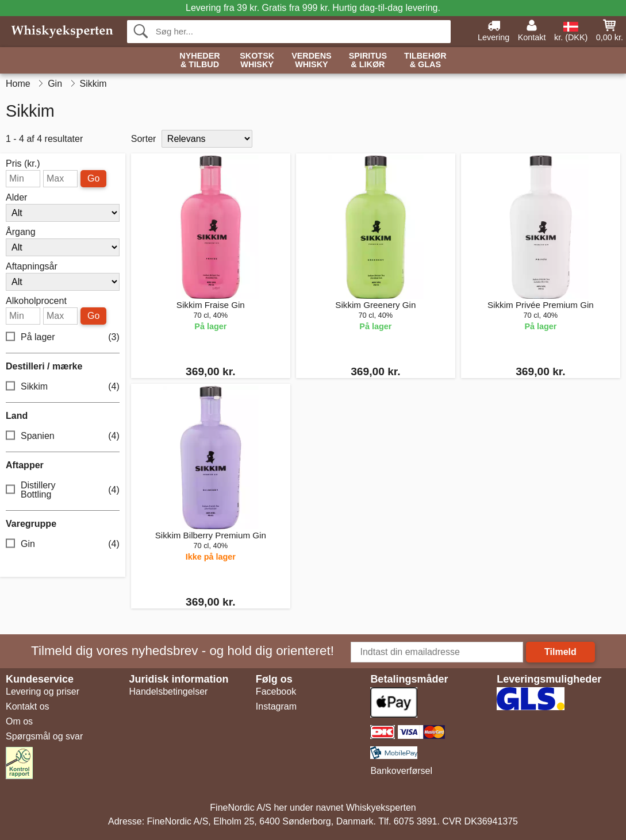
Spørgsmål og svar (44, 736)
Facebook (276, 691)
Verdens (312, 61)
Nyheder (199, 61)
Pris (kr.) (23, 164)
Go (93, 178)
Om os (19, 721)
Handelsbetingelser (168, 691)
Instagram (276, 706)
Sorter (144, 139)
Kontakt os (28, 706)
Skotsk (257, 61)
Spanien (63, 436)
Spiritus (368, 61)
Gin (63, 544)
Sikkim (63, 387)
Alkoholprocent (36, 301)
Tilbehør (425, 61)
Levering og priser (43, 691)
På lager (63, 338)
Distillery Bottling (63, 490)
